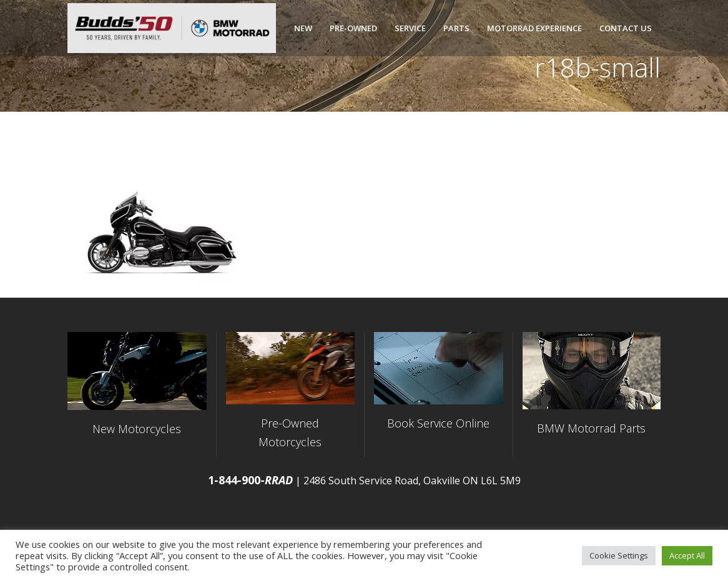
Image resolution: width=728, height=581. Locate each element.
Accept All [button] (687, 555)
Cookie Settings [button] (619, 555)
